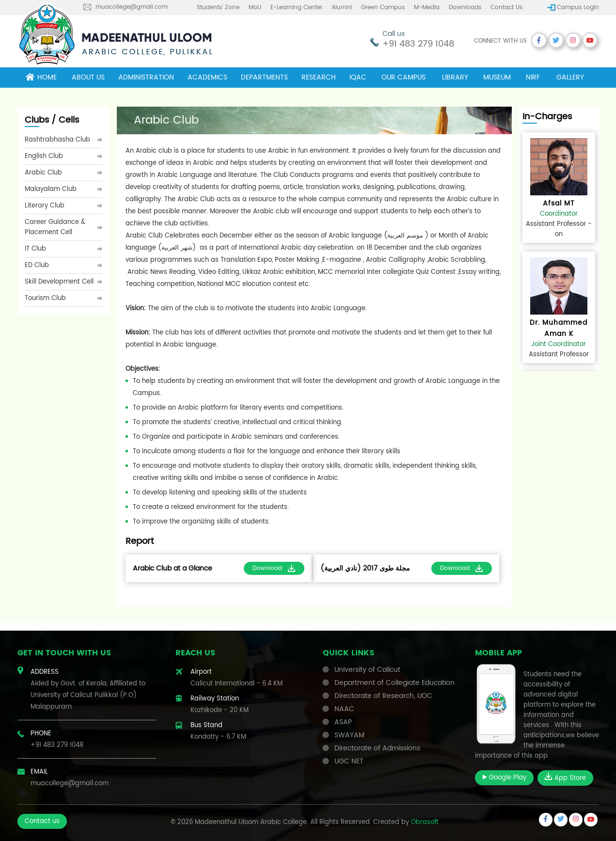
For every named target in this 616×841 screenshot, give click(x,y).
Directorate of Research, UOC (383, 696)
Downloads (465, 8)
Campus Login (578, 8)
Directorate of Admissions (377, 748)
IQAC (358, 77)
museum (497, 77)
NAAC (344, 709)
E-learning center (296, 8)
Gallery (570, 77)
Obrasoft (425, 822)
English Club (44, 156)
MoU (255, 8)
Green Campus (383, 8)
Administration (146, 77)
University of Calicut (367, 670)
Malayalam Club (51, 189)
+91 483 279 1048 (418, 44)
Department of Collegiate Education (395, 683)
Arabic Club (43, 173)
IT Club (35, 249)
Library (455, 77)
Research (319, 77)
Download (274, 568)
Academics (207, 77)
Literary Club (45, 206)
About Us (88, 77)
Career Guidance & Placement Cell (55, 227)
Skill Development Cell (59, 282)
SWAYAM (349, 735)
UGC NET (349, 761)
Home (41, 77)
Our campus (403, 77)
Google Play (504, 778)
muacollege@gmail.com (132, 7)
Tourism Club (45, 298)
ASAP (343, 722)
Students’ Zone (218, 8)
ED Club (37, 265)
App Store (565, 778)
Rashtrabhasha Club (57, 140)
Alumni (342, 8)
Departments (264, 77)
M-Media (427, 8)
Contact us (506, 8)
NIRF (533, 77)
